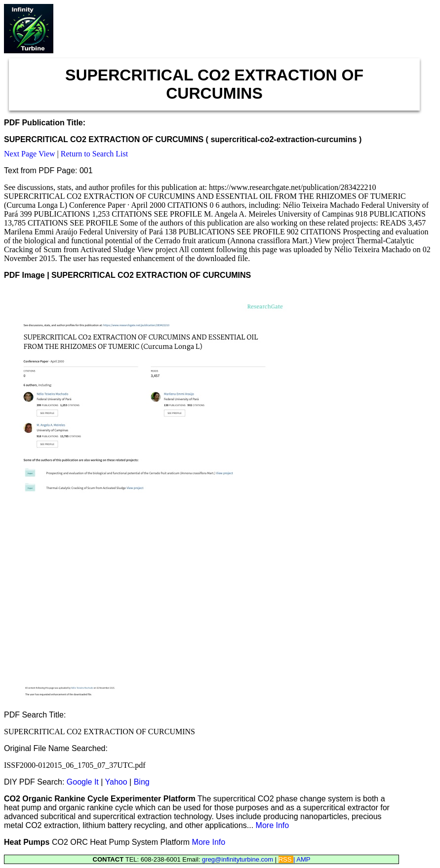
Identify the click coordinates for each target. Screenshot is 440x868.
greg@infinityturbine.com (239, 859)
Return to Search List (94, 154)
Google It (83, 782)
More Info (273, 825)
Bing (142, 782)
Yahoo (116, 782)
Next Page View (30, 154)
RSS (286, 859)
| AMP (302, 859)
